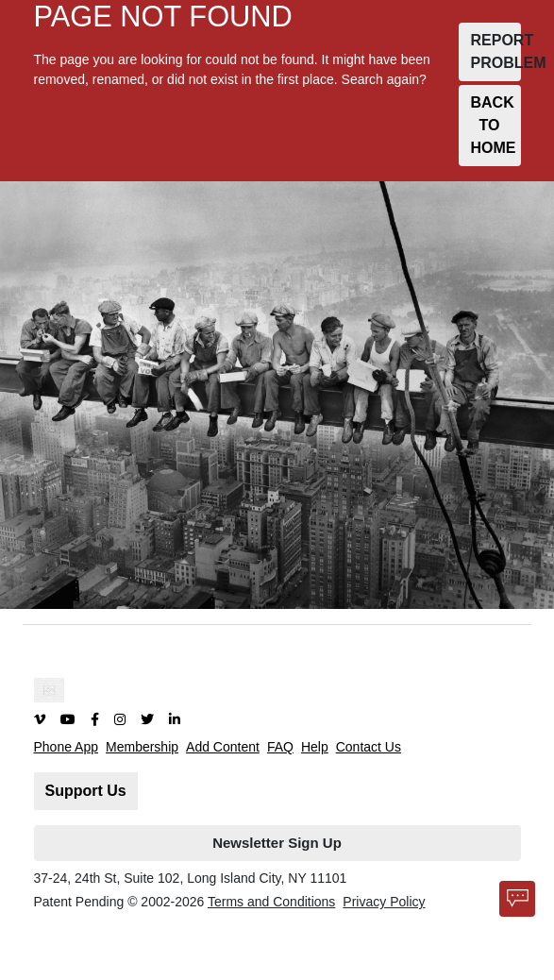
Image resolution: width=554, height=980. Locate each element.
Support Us (86, 791)
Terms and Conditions (271, 902)
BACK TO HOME (494, 125)
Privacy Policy (384, 902)
